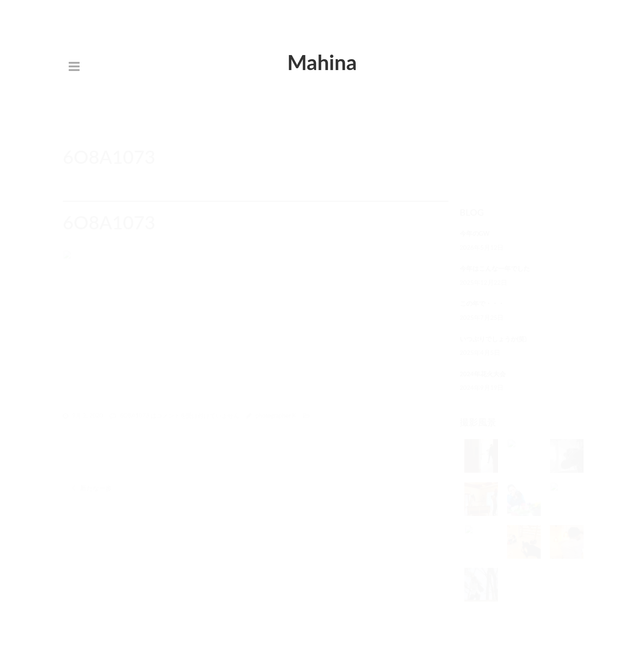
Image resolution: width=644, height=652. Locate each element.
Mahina (322, 62)
